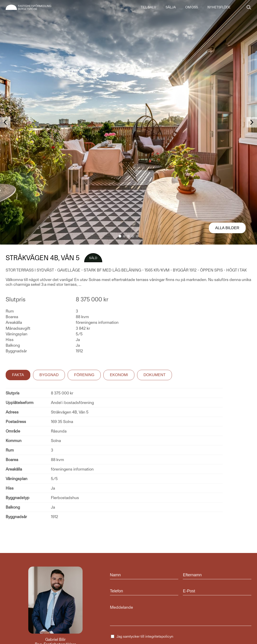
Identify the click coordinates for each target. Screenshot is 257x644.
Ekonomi (119, 375)
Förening (84, 375)
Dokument (154, 375)
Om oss (192, 7)
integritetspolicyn (159, 636)
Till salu (148, 7)
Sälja (171, 7)
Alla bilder (227, 228)
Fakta (18, 375)
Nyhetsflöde (219, 7)
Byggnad (49, 375)
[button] (120, 236)
